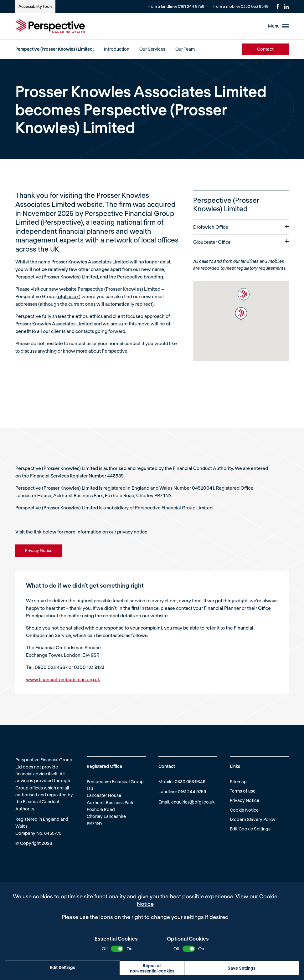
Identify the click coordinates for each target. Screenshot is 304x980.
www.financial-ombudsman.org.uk (63, 679)
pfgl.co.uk (68, 296)
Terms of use (243, 791)
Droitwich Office (241, 227)
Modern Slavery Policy (253, 819)
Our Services (152, 49)
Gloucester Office (241, 242)
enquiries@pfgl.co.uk (193, 802)
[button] (244, 295)
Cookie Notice (244, 810)
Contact (265, 49)
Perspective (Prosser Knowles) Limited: (55, 49)
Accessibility (35, 6)
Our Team (185, 49)
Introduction (117, 49)
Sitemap (238, 781)
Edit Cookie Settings (250, 829)
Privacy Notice (245, 800)
